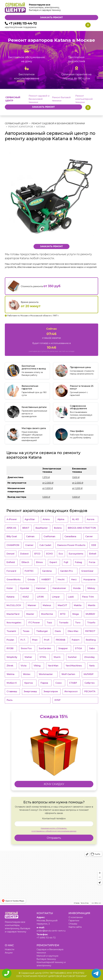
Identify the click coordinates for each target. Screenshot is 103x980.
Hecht (61, 580)
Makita (78, 605)
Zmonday (89, 657)
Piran (35, 640)
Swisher (72, 657)
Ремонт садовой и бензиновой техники (39, 99)
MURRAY (90, 614)
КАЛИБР (89, 674)
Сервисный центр (16, 124)
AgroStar (30, 519)
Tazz (49, 623)
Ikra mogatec (14, 623)
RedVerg (91, 640)
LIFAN (40, 597)
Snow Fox (26, 648)
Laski (71, 597)
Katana (10, 597)
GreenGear (87, 571)
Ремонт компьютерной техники (84, 99)
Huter (10, 588)
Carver (89, 536)
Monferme (47, 614)
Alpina (61, 519)
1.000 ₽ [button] (46, 497)
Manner (32, 605)
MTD (63, 614)
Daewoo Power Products (71, 545)
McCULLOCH (14, 605)
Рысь (10, 700)
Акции (9, 953)
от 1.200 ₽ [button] (77, 488)
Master (30, 614)
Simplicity (12, 657)
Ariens (46, 519)
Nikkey (91, 588)
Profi (47, 640)
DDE (94, 545)
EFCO (37, 554)
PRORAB (61, 640)
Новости (10, 949)
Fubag (78, 562)
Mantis (92, 605)
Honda (77, 588)
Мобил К (12, 683)
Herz (74, 580)
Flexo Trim (88, 597)
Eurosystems (76, 554)
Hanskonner (59, 588)
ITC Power (34, 623)
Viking (37, 666)
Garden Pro (67, 571)
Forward (11, 571)
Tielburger (42, 631)
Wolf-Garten (68, 674)
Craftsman (49, 536)
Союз (58, 683)
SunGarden (45, 648)
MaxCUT (62, 605)
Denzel (10, 554)
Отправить (54, 838)
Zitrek (10, 666)
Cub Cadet (45, 545)
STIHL (43, 657)
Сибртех (90, 683)
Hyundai (24, 588)
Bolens (58, 528)
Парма (44, 683)
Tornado (64, 623)
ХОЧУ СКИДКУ (54, 784)
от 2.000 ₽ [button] (48, 483)
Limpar (56, 597)
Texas (26, 631)
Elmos (39, 562)
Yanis (92, 666)
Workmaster (46, 674)
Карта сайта (75, 927)
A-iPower (12, 519)
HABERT (46, 580)
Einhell (93, 554)
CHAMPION (13, 545)
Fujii (66, 562)
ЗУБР (57, 700)
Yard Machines (74, 666)
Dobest (24, 554)
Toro (78, 623)
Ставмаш (12, 691)
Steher (28, 657)
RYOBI (10, 648)
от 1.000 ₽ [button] (48, 488)
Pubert (76, 640)
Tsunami (11, 631)
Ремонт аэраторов (21, 127)
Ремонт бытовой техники (61, 99)
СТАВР (73, 683)
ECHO (50, 554)
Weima (10, 674)
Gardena (47, 571)
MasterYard (13, 614)
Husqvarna (89, 580)
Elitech (25, 562)
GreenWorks (14, 580)
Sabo (92, 648)
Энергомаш (30, 691)
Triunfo (91, 623)
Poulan (10, 640)
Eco (61, 554)
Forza (92, 562)
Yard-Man (53, 666)
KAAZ (26, 597)
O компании (76, 917)
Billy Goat (12, 536)
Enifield (11, 562)
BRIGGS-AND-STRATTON (82, 528)
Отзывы (73, 924)
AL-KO (76, 519)
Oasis (58, 631)
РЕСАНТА (90, 691)
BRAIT (26, 528)
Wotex (27, 674)
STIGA (78, 648)
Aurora (91, 519)
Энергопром (51, 691)
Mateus (47, 605)
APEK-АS (11, 528)
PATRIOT (90, 631)
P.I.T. (23, 640)
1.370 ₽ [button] (46, 477)
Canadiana (70, 536)
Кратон (29, 683)
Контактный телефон (54, 819)
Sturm (57, 657)
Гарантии (74, 921)
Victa (24, 666)
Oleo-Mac (73, 631)
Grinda (31, 580)
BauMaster (42, 528)
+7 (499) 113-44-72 (23, 23)
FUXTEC (29, 571)
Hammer (41, 588)
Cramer (29, 545)
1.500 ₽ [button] (76, 477)
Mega (76, 614)
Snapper (63, 648)
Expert (53, 562)
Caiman (30, 536)
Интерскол (71, 691)
